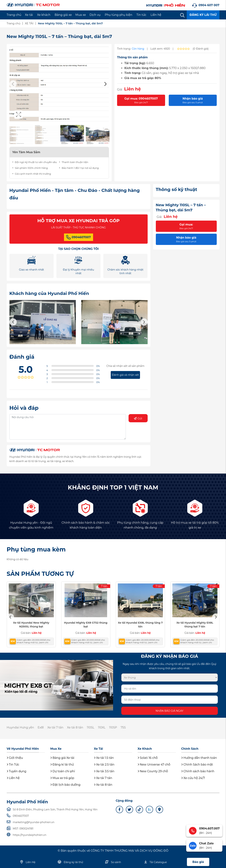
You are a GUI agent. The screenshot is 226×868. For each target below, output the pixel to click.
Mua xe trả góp (62, 778)
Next (105, 84)
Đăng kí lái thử (62, 765)
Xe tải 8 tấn (75, 727)
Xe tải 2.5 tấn (104, 765)
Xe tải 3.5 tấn (104, 771)
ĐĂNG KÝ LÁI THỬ (203, 15)
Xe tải (29, 15)
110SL (90, 727)
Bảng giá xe (63, 15)
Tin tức (142, 15)
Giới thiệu (15, 758)
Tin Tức (13, 765)
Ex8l (41, 727)
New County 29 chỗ (153, 771)
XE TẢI (29, 23)
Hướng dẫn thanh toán (199, 758)
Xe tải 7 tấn (55, 727)
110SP (113, 727)
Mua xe (81, 15)
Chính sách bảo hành (198, 771)
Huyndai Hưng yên (20, 727)
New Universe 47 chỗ (154, 765)
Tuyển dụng (17, 771)
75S (123, 727)
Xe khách (44, 15)
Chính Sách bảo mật (197, 765)
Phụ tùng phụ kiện (118, 15)
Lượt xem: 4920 (160, 49)
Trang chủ (14, 15)
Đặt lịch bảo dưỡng (65, 785)
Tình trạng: (124, 49)
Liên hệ (156, 15)
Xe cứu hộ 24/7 (193, 778)
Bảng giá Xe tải (62, 758)
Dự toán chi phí (63, 771)
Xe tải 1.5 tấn (104, 758)
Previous (13, 84)
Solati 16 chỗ (148, 758)
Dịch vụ (95, 15)
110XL (102, 727)
